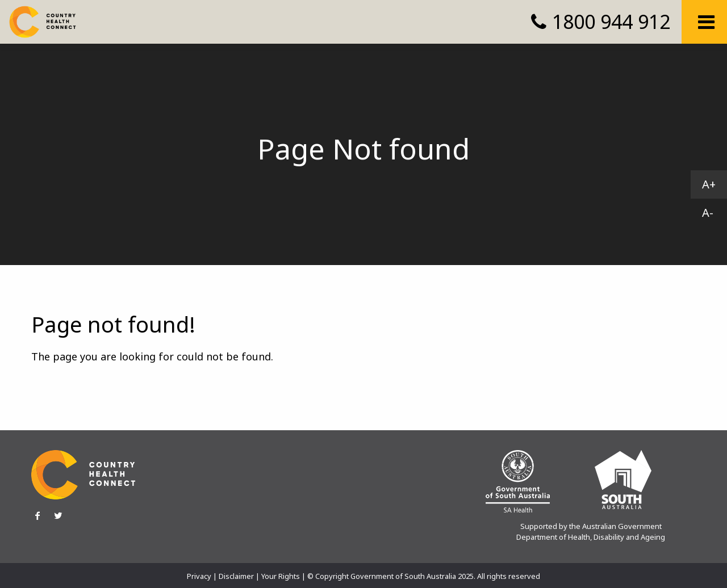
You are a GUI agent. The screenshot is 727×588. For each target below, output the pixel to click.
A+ (709, 184)
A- (708, 213)
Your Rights (281, 576)
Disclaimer (236, 576)
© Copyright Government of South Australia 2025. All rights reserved (424, 576)
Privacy (199, 576)
